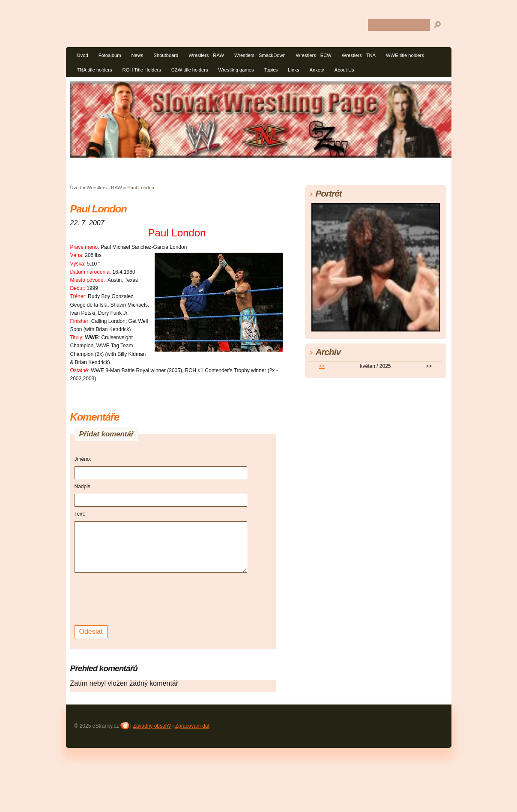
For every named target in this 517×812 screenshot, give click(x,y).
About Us (344, 70)
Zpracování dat (192, 726)
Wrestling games (236, 70)
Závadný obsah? (152, 726)
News (137, 55)
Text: (80, 514)
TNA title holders (95, 70)
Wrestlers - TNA (359, 55)
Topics (271, 70)
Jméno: (83, 459)
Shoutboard (166, 55)
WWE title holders (405, 55)
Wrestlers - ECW (314, 55)
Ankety (317, 70)
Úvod (83, 55)
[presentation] (140, 598)
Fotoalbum (110, 55)
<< (322, 366)
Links (293, 70)
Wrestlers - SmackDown (260, 55)
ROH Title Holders (142, 70)
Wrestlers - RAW (206, 55)
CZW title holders (190, 70)
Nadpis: (83, 487)
